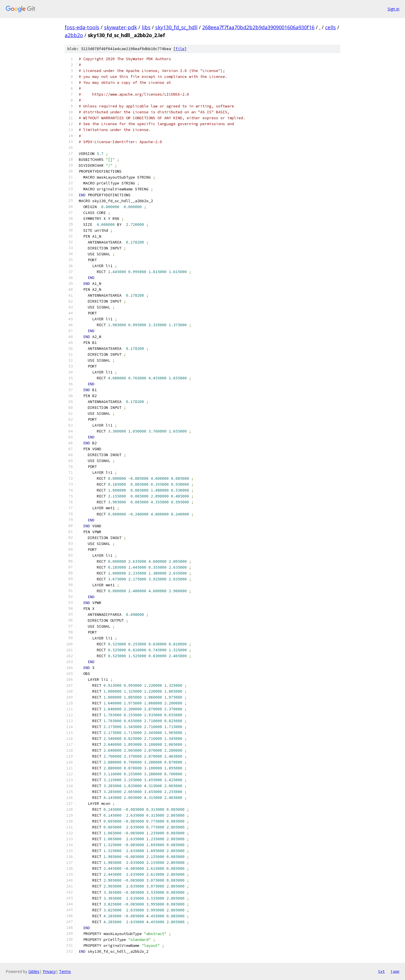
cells (330, 27)
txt (381, 971)
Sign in (393, 9)
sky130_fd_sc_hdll (176, 27)
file (180, 49)
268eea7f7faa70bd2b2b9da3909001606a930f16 (258, 27)
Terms (65, 971)
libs (146, 27)
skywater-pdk (121, 27)
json (395, 971)
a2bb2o (74, 35)
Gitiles (34, 971)
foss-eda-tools (82, 27)
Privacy (49, 971)
